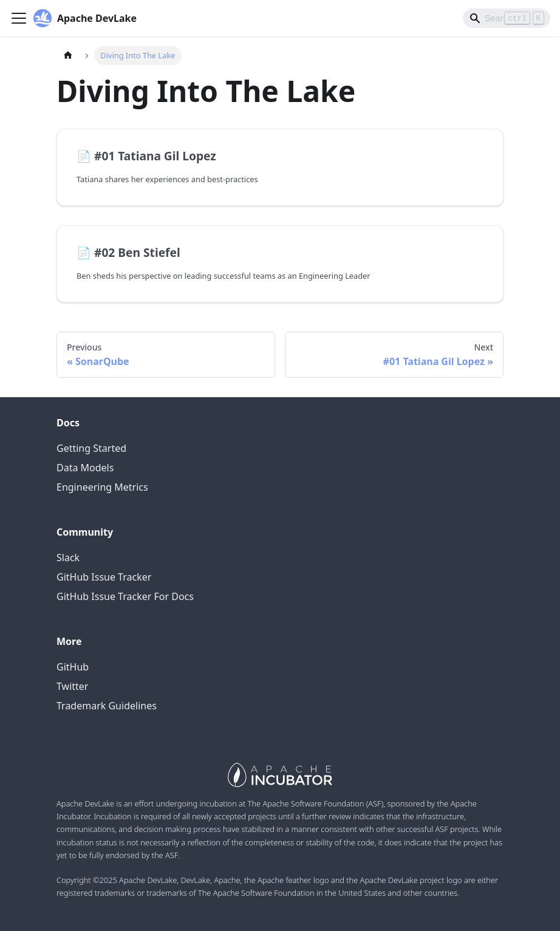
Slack (68, 558)
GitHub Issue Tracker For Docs (125, 596)
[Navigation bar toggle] (19, 18)
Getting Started (91, 448)
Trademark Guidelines (107, 706)
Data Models (85, 468)
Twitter (72, 686)
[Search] (507, 18)
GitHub (73, 667)
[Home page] (68, 56)
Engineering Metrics (102, 487)
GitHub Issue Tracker (104, 577)
